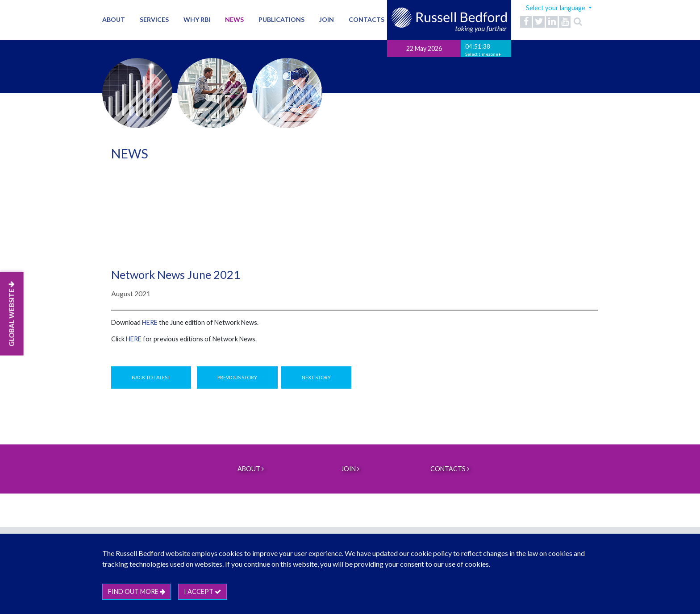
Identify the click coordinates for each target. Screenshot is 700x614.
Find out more (137, 591)
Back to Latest (151, 377)
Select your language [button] (556, 8)
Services (154, 19)
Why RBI (197, 19)
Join (327, 19)
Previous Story (237, 377)
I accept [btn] (202, 591)
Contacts (367, 19)
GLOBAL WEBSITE (12, 314)
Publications (281, 19)
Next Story (316, 377)
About (114, 19)
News (234, 19)
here (150, 322)
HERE (134, 339)
